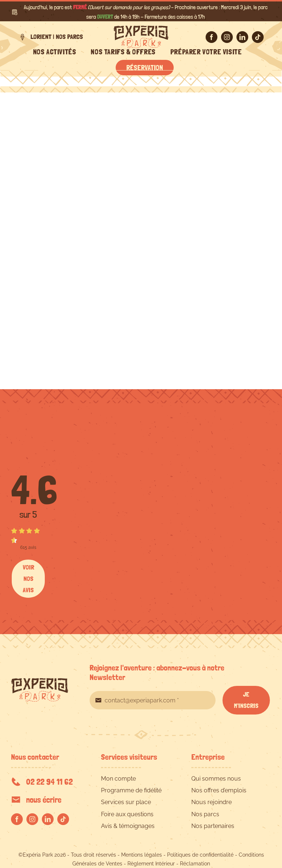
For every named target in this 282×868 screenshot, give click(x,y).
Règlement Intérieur (151, 864)
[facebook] (211, 37)
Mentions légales (142, 855)
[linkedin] (242, 37)
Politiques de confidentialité (200, 855)
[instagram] (227, 37)
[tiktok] (258, 37)
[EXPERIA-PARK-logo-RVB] (141, 28)
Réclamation (195, 864)
